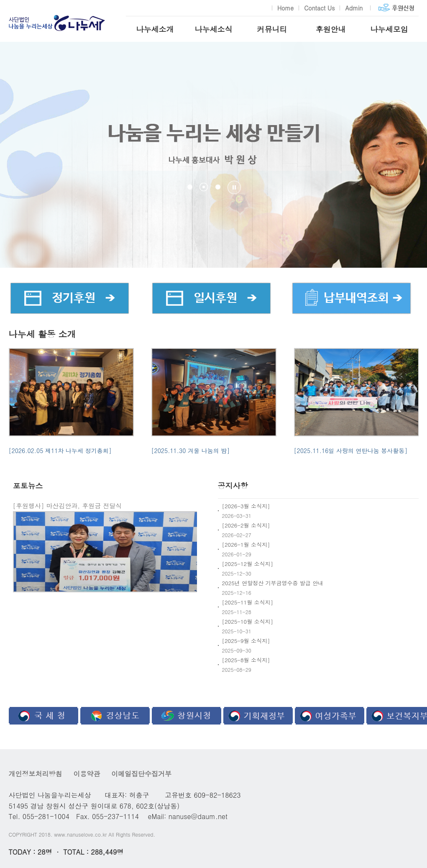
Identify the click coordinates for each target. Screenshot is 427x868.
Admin (354, 8)
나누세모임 (389, 29)
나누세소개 (155, 29)
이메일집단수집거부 (141, 774)
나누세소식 (214, 29)
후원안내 (331, 29)
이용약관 (87, 774)
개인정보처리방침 (36, 774)
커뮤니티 (272, 29)
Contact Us (319, 8)
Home (285, 8)
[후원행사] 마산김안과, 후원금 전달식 (68, 506)
